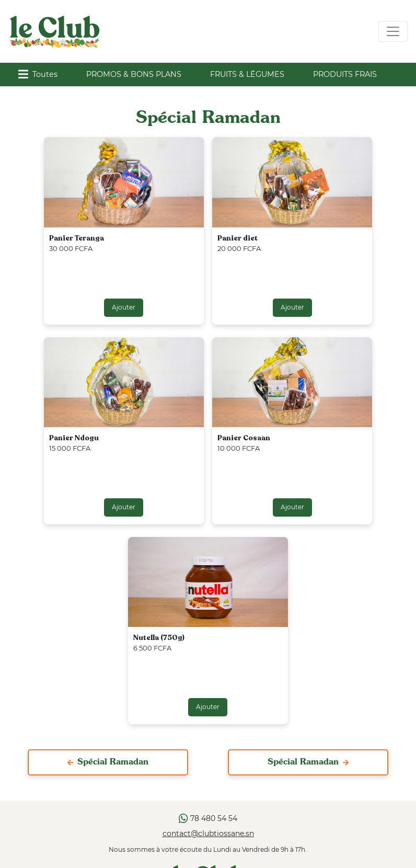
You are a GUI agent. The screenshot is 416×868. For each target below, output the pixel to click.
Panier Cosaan (244, 438)
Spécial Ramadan (108, 762)
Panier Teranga (77, 238)
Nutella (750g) (159, 638)
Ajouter (124, 307)
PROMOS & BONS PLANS (134, 74)
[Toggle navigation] (393, 31)
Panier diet (238, 238)
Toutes (38, 75)
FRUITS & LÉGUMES (247, 74)
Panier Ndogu (74, 438)
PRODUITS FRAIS (345, 74)
